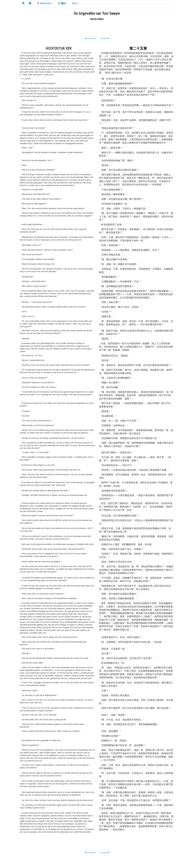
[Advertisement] (97, 27)
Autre (75, 3)
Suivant (105, 38)
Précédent (90, 38)
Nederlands (45, 3)
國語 (63, 3)
